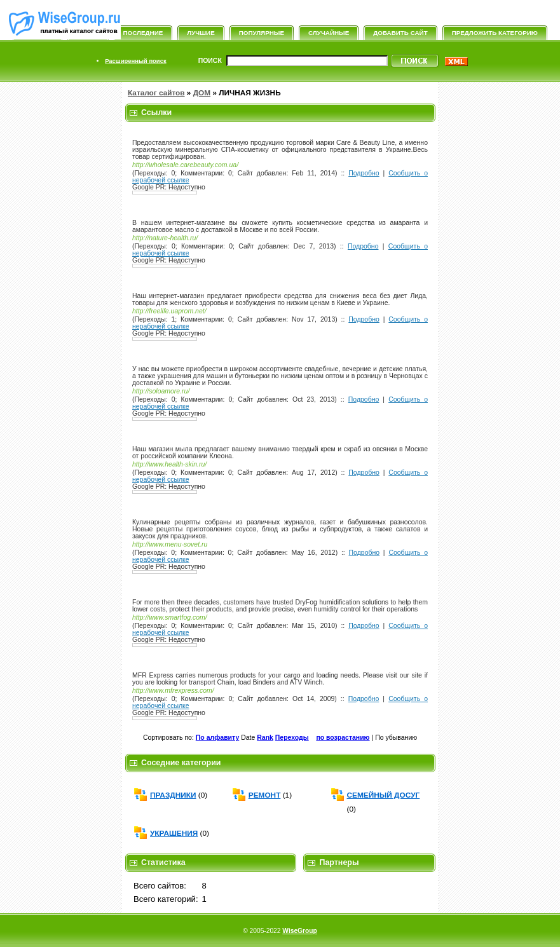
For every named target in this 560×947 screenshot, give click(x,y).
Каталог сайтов (156, 93)
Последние (143, 33)
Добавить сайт (400, 33)
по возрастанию (343, 738)
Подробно (364, 173)
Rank (265, 738)
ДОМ (202, 93)
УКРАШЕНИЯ (174, 833)
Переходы (292, 738)
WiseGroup (299, 931)
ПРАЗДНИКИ (173, 795)
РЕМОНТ (265, 795)
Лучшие (201, 33)
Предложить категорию (495, 33)
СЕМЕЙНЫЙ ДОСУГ (384, 795)
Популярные (262, 33)
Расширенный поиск (135, 61)
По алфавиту (217, 738)
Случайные (329, 33)
